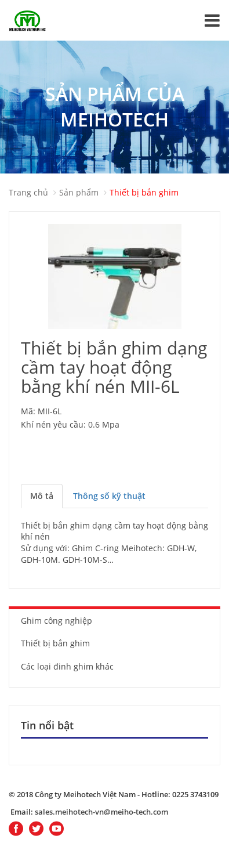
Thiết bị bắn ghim (144, 192)
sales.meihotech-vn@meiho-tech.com (101, 812)
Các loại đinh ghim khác (67, 666)
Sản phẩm (79, 192)
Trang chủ (28, 192)
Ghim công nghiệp (57, 621)
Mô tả (42, 496)
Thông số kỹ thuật (109, 496)
